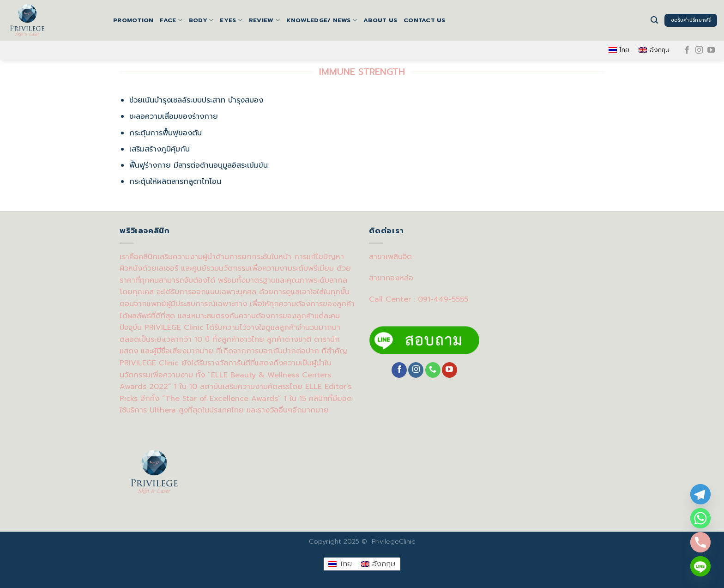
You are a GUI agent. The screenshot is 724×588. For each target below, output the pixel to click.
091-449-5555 (443, 299)
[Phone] (700, 542)
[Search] (654, 20)
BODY (201, 20)
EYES (231, 20)
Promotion (133, 20)
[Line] (700, 566)
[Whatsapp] (700, 518)
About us (380, 20)
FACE (171, 20)
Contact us (425, 20)
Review (264, 20)
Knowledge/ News (322, 20)
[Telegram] (700, 494)
